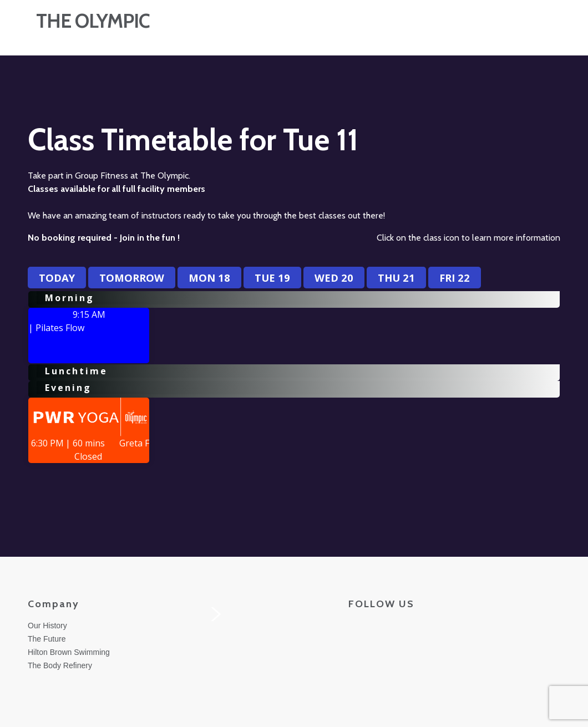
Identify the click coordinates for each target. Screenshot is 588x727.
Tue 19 (272, 278)
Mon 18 (209, 278)
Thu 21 (396, 278)
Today (57, 278)
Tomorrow (132, 278)
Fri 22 (455, 278)
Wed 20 (334, 278)
